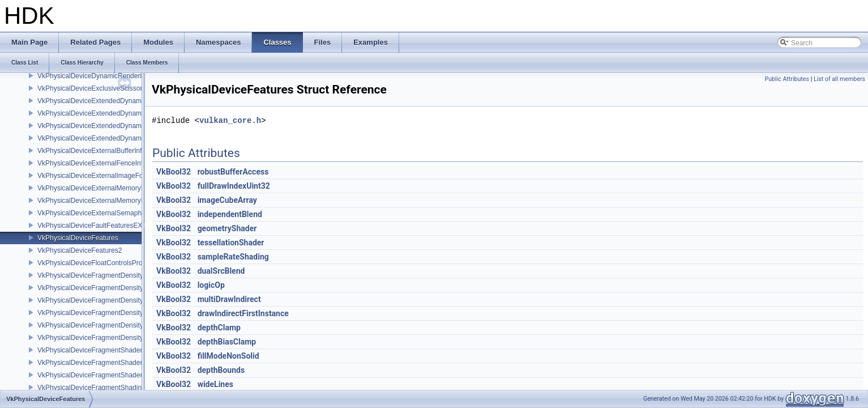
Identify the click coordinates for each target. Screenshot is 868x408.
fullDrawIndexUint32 (234, 186)
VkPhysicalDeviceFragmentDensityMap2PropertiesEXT (121, 288)
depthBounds (221, 370)
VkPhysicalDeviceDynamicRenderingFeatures (107, 76)
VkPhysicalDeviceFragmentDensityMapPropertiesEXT (119, 338)
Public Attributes (787, 79)
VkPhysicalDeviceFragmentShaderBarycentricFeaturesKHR (127, 350)
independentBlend (230, 214)
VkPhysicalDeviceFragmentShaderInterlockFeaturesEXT (123, 375)
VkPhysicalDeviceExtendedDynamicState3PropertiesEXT (124, 126)
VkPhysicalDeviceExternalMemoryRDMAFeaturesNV (117, 201)
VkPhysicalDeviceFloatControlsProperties (100, 263)
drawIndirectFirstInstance (243, 313)
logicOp (211, 285)
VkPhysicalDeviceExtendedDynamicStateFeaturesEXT (120, 138)
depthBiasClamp (227, 342)
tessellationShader (231, 243)
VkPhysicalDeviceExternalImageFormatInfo (103, 176)
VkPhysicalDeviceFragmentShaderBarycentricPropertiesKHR (129, 363)
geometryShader (227, 228)
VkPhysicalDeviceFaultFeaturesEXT (92, 226)
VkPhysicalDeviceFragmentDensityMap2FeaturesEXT (119, 275)
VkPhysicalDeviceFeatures (78, 238)
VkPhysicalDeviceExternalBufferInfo (91, 151)
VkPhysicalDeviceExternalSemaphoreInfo (100, 213)
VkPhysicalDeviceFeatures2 (80, 250)
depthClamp (219, 328)
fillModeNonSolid (228, 356)
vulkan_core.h (230, 120)
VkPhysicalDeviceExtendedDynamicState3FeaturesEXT (122, 113)
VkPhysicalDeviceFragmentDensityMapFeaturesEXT (117, 300)
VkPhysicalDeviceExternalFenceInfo (92, 163)
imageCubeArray (227, 200)
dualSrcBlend (221, 271)
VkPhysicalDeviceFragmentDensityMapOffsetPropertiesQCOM (132, 325)
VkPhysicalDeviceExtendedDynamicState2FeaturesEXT (122, 101)
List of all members (839, 79)
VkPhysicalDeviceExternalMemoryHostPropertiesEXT (118, 188)
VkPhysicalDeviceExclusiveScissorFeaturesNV (108, 88)
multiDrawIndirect (229, 299)
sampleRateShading (233, 257)
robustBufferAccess (233, 172)
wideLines (215, 384)
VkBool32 (174, 172)
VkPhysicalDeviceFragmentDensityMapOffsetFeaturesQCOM (130, 313)
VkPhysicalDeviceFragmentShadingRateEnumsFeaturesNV (127, 388)
